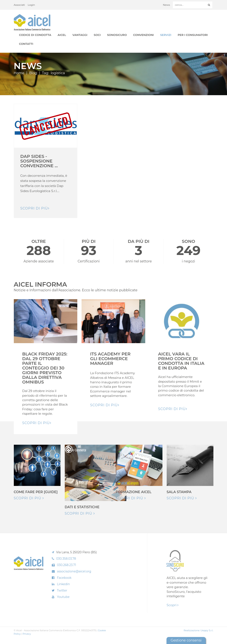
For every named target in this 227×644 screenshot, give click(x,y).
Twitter (62, 590)
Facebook (64, 578)
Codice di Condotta (35, 35)
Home (19, 73)
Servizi (166, 35)
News (166, 5)
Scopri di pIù (35, 208)
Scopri (172, 605)
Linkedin (63, 584)
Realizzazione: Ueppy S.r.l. (199, 630)
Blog (33, 73)
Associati (19, 5)
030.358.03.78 (66, 559)
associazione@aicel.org (74, 571)
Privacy (27, 634)
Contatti (26, 44)
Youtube (63, 597)
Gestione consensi (186, 640)
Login (31, 5)
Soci (97, 35)
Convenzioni (143, 35)
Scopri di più (29, 498)
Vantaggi (80, 35)
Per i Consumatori (193, 35)
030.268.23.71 (66, 565)
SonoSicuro (117, 35)
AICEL (62, 35)
